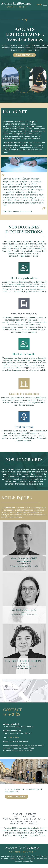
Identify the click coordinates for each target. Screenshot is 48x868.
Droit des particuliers (24, 816)
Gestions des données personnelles (31, 860)
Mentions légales (17, 859)
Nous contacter (24, 55)
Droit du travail (18, 824)
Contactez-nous (17, 797)
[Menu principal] (41, 5)
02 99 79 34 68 (13, 737)
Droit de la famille (12, 819)
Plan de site (30, 859)
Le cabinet (17, 814)
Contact (33, 824)
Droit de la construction (24, 821)
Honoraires (30, 814)
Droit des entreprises (35, 819)
